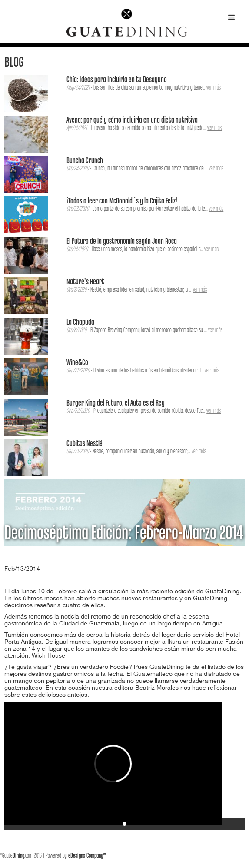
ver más (214, 88)
